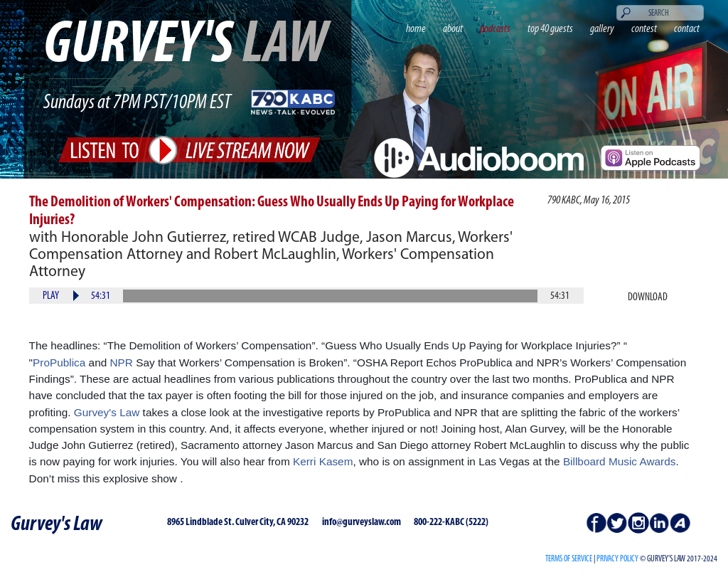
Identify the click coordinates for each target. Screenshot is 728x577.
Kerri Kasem (323, 461)
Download (648, 297)
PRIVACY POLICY (617, 559)
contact (687, 29)
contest (644, 29)
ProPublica (59, 362)
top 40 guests (550, 29)
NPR (122, 362)
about (453, 29)
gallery (602, 29)
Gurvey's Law (107, 412)
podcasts (495, 29)
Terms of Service (569, 559)
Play (51, 296)
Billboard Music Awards (620, 461)
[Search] (660, 13)
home (416, 29)
